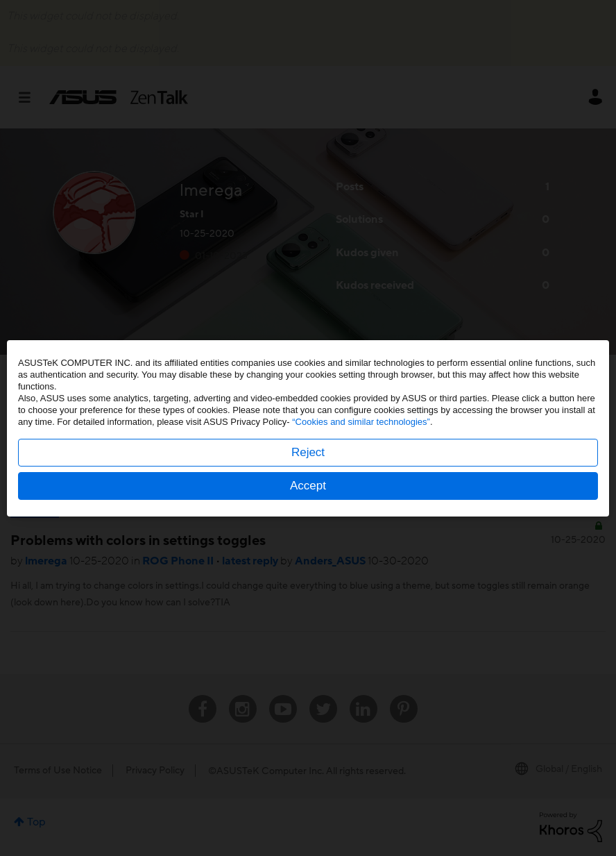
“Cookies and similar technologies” (361, 422)
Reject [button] (308, 452)
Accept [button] (308, 486)
